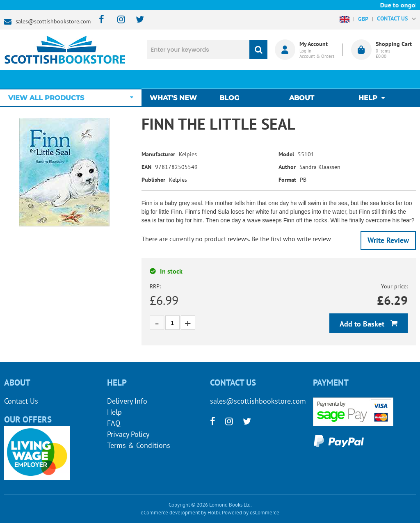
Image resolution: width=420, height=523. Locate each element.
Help (114, 412)
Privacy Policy (128, 434)
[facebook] (99, 20)
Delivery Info (127, 401)
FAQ (114, 423)
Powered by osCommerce (251, 513)
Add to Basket (363, 324)
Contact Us (21, 401)
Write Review (388, 240)
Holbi (214, 513)
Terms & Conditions (139, 445)
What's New (177, 79)
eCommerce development (170, 513)
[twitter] (136, 20)
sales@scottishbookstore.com (53, 21)
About (302, 79)
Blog (231, 79)
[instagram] (118, 20)
